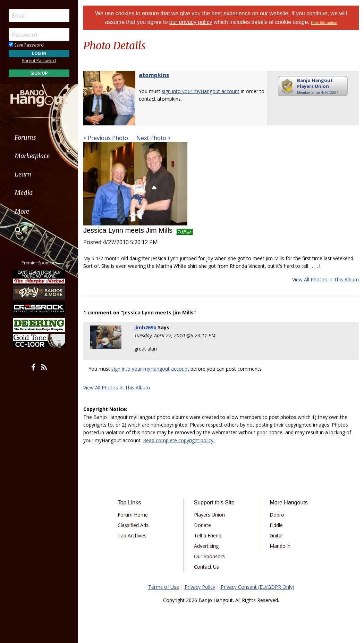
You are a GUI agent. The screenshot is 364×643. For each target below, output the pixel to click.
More (22, 211)
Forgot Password (39, 61)
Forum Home (133, 515)
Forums (25, 137)
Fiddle (276, 525)
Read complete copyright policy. (179, 440)
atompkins (154, 75)
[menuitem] (39, 137)
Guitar (276, 535)
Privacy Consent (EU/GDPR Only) (257, 587)
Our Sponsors (209, 556)
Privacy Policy (200, 587)
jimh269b (145, 327)
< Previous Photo (106, 138)
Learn (23, 174)
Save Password (26, 45)
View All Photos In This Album (325, 279)
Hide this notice (324, 23)
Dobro (277, 515)
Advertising (206, 546)
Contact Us (206, 567)
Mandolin (280, 546)
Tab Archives (132, 535)
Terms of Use (164, 587)
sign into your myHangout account (201, 91)
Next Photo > (153, 138)
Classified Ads (133, 525)
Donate (202, 525)
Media (24, 193)
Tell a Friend (208, 535)
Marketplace (32, 156)
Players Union (209, 515)
